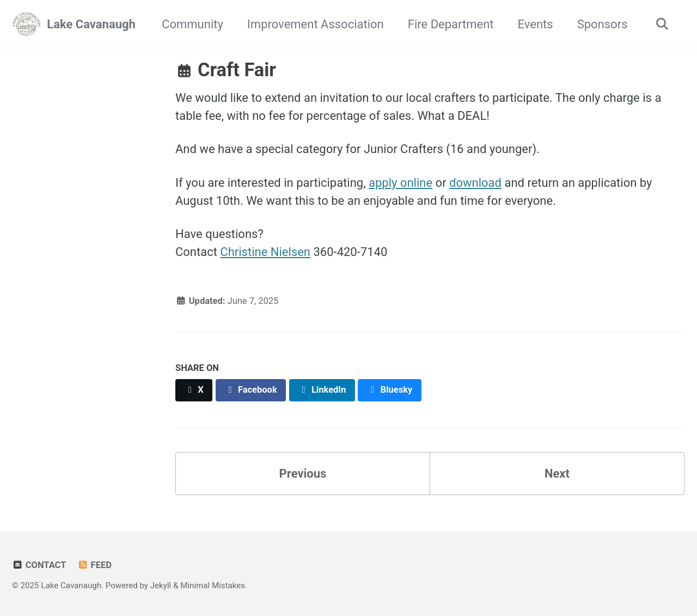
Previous (303, 474)
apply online (401, 183)
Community (192, 24)
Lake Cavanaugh (91, 24)
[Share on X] (194, 390)
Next (557, 474)
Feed (94, 565)
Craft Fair (226, 70)
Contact (39, 565)
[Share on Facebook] (251, 390)
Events (536, 24)
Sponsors (603, 24)
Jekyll (161, 585)
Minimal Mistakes (213, 585)
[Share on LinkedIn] (322, 390)
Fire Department (451, 24)
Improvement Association (316, 24)
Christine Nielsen (265, 252)
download (475, 183)
